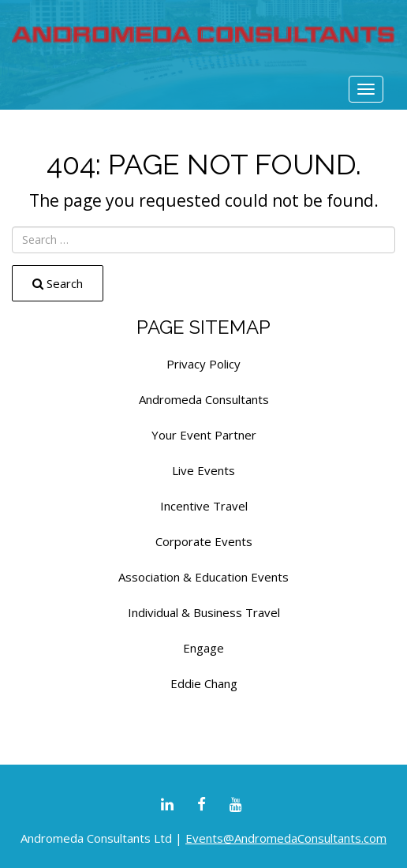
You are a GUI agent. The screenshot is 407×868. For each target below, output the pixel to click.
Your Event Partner (204, 435)
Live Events (203, 470)
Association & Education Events (203, 577)
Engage (203, 648)
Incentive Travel (204, 506)
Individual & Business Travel (204, 612)
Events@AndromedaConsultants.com (286, 838)
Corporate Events (204, 541)
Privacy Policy (203, 364)
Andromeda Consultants (204, 399)
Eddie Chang (204, 683)
